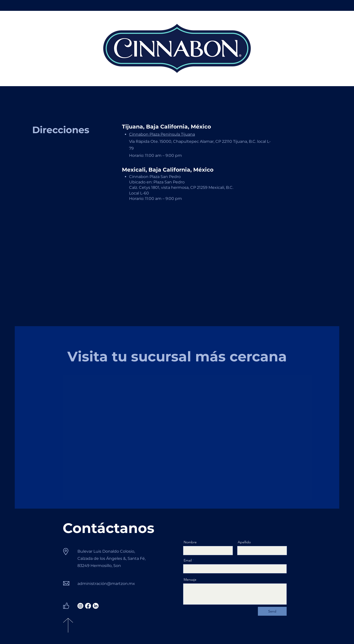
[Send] (272, 611)
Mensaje (190, 580)
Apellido (244, 542)
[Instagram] (80, 606)
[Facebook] (88, 606)
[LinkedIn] (96, 606)
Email (188, 560)
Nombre (190, 542)
